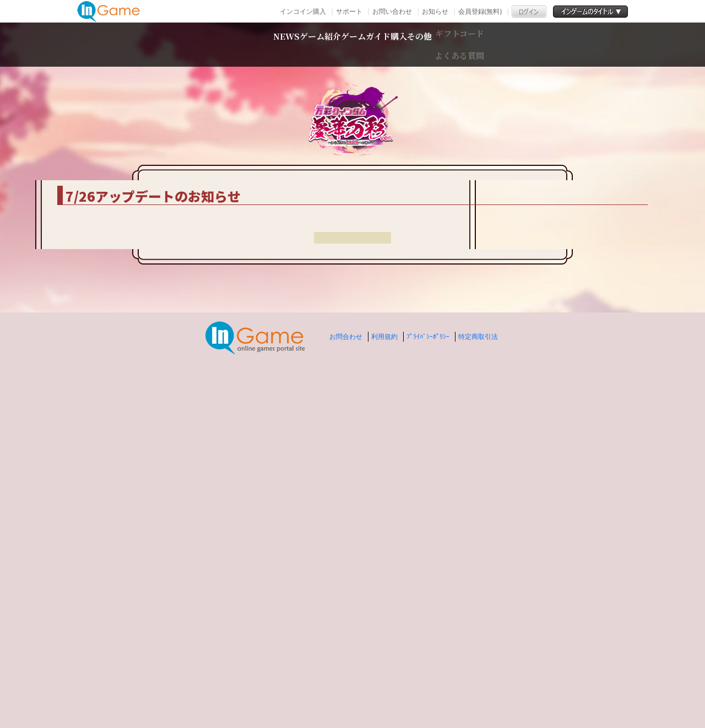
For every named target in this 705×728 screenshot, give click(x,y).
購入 (448, 44)
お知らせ (435, 11)
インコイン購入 (303, 11)
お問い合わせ (392, 11)
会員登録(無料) (480, 11)
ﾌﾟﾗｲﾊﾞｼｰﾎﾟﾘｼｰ (428, 706)
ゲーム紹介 (279, 44)
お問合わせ (346, 706)
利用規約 (384, 706)
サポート (349, 11)
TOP (143, 165)
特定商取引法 (478, 706)
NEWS (203, 44)
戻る (352, 622)
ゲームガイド (373, 44)
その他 (503, 44)
